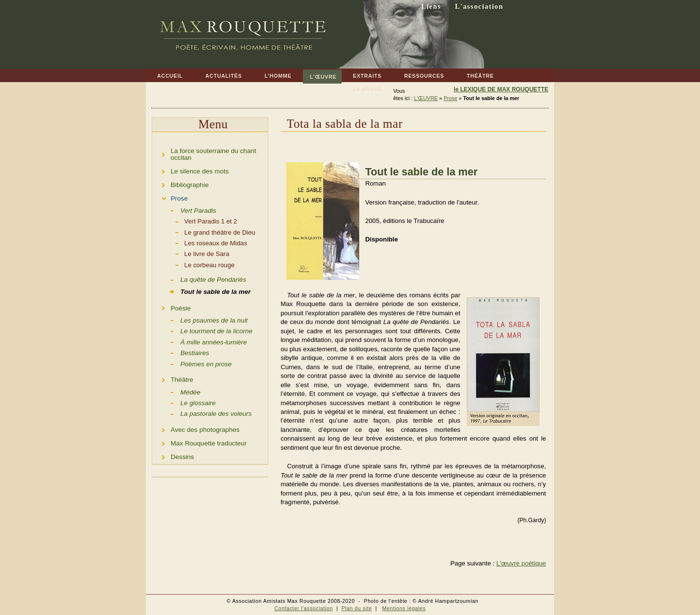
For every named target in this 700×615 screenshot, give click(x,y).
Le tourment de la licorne (202, 330)
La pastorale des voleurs (202, 413)
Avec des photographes (196, 428)
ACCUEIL (164, 74)
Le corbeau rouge (193, 264)
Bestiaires (181, 352)
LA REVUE (362, 87)
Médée (176, 391)
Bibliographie (180, 183)
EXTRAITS (362, 74)
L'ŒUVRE (320, 75)
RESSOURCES (419, 74)
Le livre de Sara (191, 253)
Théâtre (173, 379)
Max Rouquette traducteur (199, 442)
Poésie (171, 307)
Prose (450, 98)
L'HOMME (272, 74)
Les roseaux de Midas (200, 242)
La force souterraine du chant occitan (204, 153)
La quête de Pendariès (199, 279)
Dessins (173, 455)
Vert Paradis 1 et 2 (195, 221)
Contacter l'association (303, 608)
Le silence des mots (191, 170)
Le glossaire (184, 402)
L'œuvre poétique (521, 563)
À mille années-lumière (200, 342)
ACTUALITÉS (218, 74)
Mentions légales (404, 608)
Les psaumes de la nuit (200, 320)
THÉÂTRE (475, 74)
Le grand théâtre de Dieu (204, 232)
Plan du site (357, 608)
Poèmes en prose (192, 363)
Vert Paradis (184, 210)
